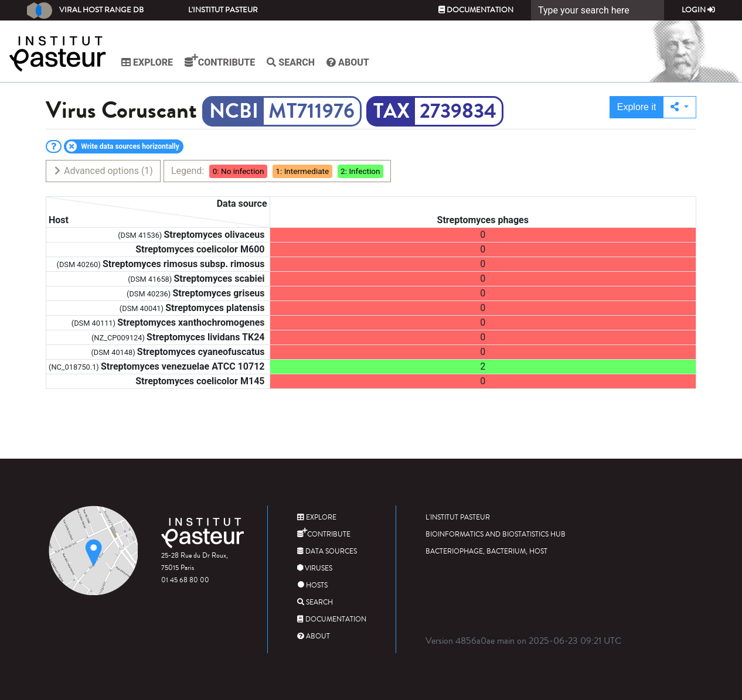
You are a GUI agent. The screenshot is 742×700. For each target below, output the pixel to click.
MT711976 (312, 111)
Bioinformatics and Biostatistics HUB (496, 535)
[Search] (598, 10)
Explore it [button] (637, 107)
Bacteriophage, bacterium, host (486, 552)
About (348, 62)
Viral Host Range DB (85, 11)
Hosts (312, 585)
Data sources (327, 552)
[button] (680, 107)
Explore (147, 62)
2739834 (458, 111)
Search (291, 62)
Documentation (476, 10)
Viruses (315, 568)
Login (698, 10)
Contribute (220, 61)
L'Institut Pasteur (223, 10)
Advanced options (103, 171)
